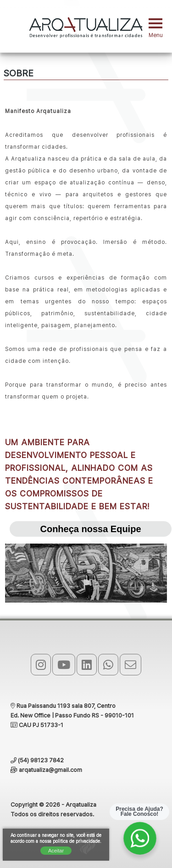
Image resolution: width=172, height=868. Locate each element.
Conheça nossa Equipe (90, 529)
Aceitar (56, 851)
